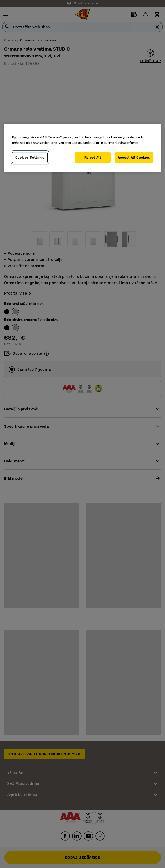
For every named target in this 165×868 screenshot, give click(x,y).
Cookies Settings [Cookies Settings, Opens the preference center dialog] (30, 157)
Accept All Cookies (134, 157)
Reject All (93, 157)
